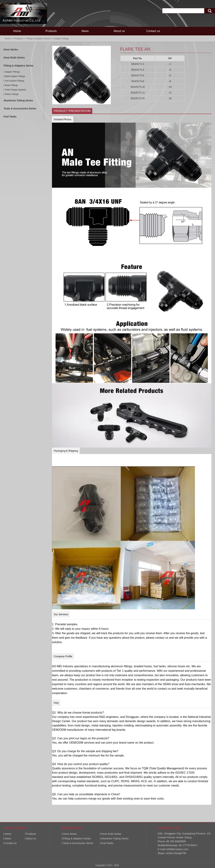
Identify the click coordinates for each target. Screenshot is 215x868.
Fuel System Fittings (14, 81)
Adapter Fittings (61, 39)
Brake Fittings (11, 85)
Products (51, 31)
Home (17, 31)
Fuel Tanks (10, 117)
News (85, 31)
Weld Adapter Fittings (15, 76)
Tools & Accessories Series (20, 108)
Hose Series (11, 50)
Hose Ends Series (14, 58)
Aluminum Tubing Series (18, 100)
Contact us (153, 31)
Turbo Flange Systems (15, 90)
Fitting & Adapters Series (38, 39)
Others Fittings (12, 94)
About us (119, 31)
